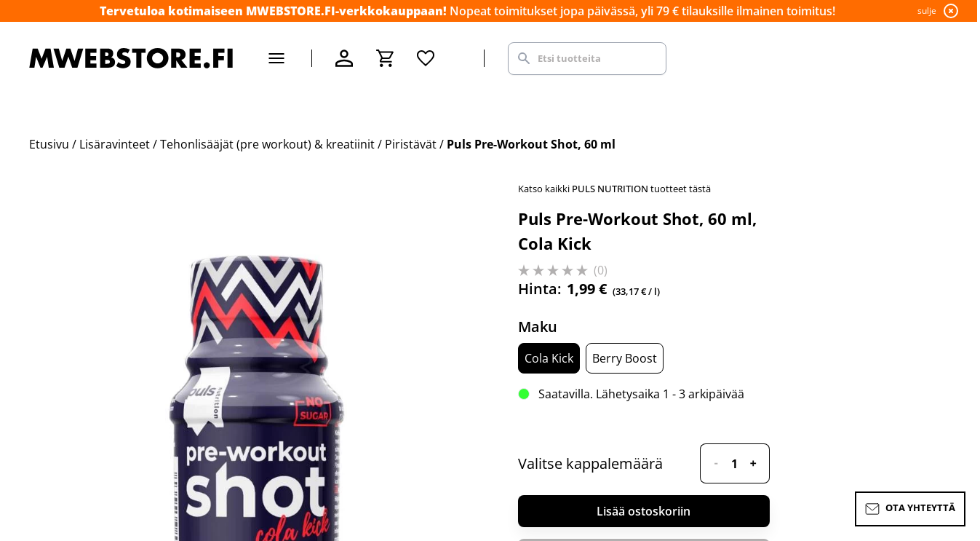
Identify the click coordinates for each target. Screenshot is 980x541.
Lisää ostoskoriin (644, 511)
